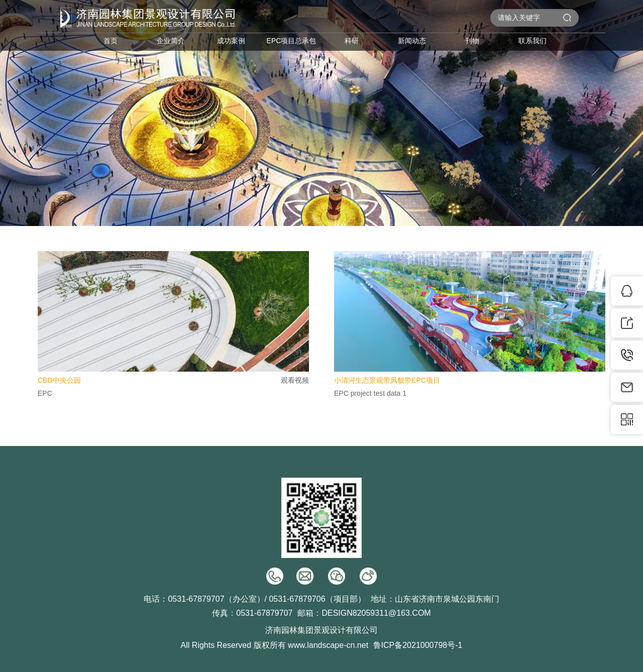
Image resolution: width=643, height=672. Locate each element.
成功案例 (231, 41)
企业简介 (171, 41)
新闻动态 (412, 41)
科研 (352, 41)
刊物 (472, 41)
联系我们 (532, 41)
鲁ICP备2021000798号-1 (418, 645)
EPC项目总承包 (292, 41)
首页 (111, 41)
